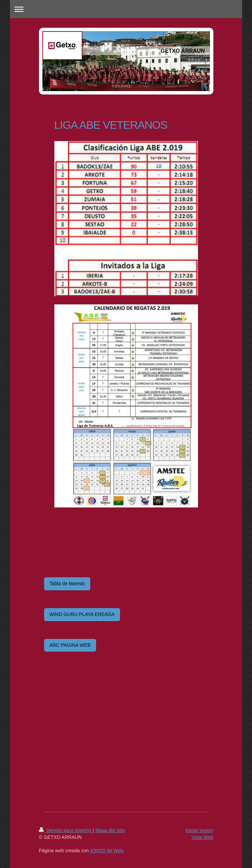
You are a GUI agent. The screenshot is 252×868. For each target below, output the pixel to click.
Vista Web (202, 837)
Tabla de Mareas (67, 583)
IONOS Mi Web (107, 851)
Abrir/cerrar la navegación (126, 9)
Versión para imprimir (66, 830)
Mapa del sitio (110, 830)
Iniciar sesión (199, 830)
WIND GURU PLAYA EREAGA (82, 614)
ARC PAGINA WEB (70, 645)
